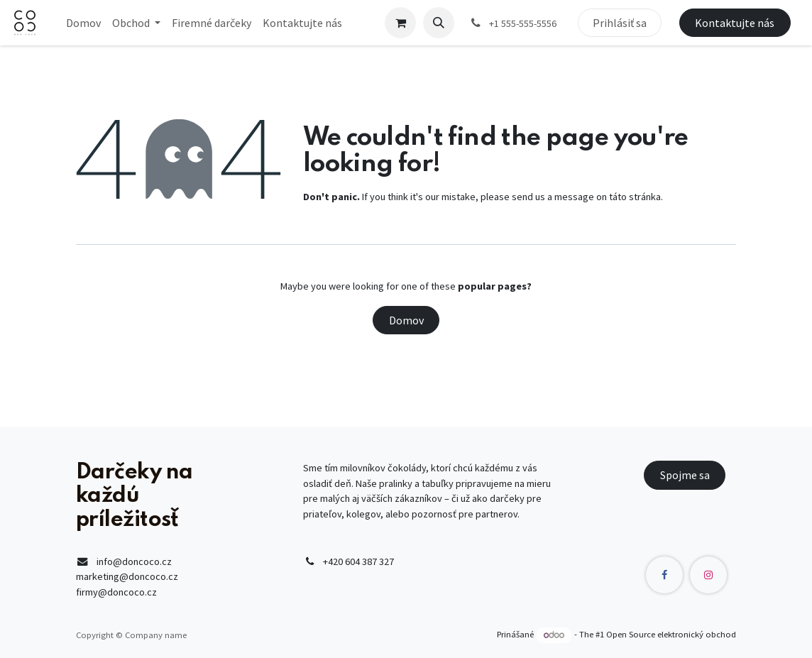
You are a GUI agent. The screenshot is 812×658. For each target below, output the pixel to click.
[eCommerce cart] (400, 23)
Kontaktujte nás (735, 23)
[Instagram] (708, 575)
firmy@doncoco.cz (116, 592)
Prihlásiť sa (620, 23)
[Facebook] (664, 575)
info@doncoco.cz (134, 561)
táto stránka (635, 197)
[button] (439, 23)
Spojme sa (685, 475)
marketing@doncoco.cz (127, 576)
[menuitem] (83, 23)
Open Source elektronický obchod (671, 635)
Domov (406, 320)
